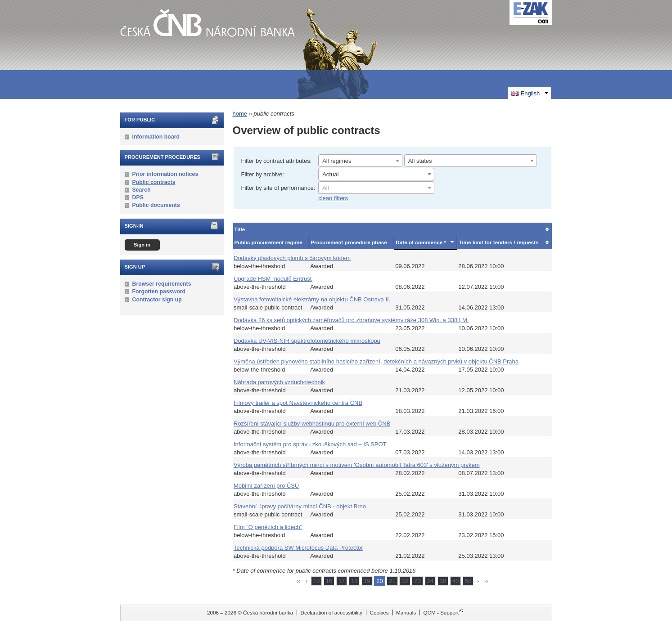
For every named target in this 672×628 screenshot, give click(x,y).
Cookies (379, 612)
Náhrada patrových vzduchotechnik (279, 382)
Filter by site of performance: (278, 188)
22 (405, 581)
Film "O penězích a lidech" (268, 527)
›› (486, 581)
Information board (156, 137)
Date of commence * (421, 242)
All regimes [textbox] (337, 161)
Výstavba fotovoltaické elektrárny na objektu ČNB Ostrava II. (312, 299)
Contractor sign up (157, 300)
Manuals (406, 612)
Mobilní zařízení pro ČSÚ (266, 486)
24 (430, 581)
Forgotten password (159, 292)
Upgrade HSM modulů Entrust (273, 279)
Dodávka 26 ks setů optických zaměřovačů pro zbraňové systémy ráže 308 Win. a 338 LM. (351, 320)
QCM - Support (441, 612)
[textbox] (376, 188)
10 (316, 581)
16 (329, 581)
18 (354, 581)
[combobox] (360, 161)
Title (240, 229)
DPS (138, 197)
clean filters (333, 198)
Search (142, 190)
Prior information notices (165, 174)
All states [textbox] (420, 161)
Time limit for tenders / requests (498, 242)
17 (342, 581)
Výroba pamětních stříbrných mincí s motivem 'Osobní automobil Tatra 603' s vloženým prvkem (357, 465)
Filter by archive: (263, 174)
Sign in (142, 245)
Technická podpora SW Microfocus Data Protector (298, 548)
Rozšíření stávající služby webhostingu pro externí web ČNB (312, 424)
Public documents (156, 205)
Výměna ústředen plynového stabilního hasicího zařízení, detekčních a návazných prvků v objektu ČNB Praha (376, 361)
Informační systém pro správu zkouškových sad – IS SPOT (310, 444)
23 (417, 581)
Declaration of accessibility (331, 612)
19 (367, 581)
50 (468, 581)
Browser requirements (162, 284)
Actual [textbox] (330, 174)
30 (443, 581)
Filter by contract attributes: (277, 161)
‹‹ (298, 581)
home (240, 114)
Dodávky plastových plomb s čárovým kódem (292, 258)
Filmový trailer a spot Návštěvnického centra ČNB (298, 403)
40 (456, 581)
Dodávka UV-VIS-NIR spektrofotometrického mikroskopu (307, 341)
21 (392, 581)
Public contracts (154, 182)
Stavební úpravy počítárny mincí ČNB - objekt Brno (300, 506)
